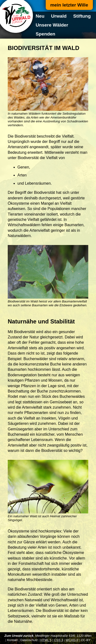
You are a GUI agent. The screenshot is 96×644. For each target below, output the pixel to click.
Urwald (59, 16)
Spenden (46, 34)
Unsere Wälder (52, 25)
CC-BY (86, 640)
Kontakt (12, 640)
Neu (40, 16)
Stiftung (82, 16)
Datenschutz (29, 640)
